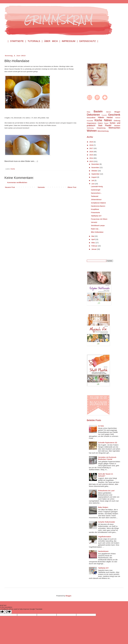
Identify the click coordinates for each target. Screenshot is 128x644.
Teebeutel (95, 196)
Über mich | (52, 41)
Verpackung (101, 128)
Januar (94, 249)
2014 (91, 158)
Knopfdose (95, 209)
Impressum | (70, 41)
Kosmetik (90, 121)
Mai (93, 236)
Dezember (95, 164)
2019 (91, 142)
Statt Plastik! (105, 125)
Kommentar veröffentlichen (17, 182)
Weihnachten (114, 128)
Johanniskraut (96, 199)
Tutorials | (35, 41)
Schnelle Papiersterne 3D (108, 443)
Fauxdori (104, 115)
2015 (91, 155)
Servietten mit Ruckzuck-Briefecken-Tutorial (107, 458)
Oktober (95, 171)
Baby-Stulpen (103, 507)
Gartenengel (96, 190)
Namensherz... (97, 193)
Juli (93, 180)
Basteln (98, 111)
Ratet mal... (95, 229)
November (95, 167)
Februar (95, 246)
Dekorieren (93, 115)
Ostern (100, 123)
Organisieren (92, 123)
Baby (89, 112)
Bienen (109, 112)
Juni (93, 184)
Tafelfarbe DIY (96, 216)
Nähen (108, 120)
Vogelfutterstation (105, 537)
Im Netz (101, 426)
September (96, 174)
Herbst (110, 117)
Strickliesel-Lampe (98, 225)
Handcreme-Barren (98, 206)
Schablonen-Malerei (98, 203)
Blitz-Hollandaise (97, 232)
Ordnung (117, 121)
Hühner (118, 118)
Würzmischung (103, 131)
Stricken (117, 126)
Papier (106, 123)
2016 (91, 152)
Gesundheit (91, 118)
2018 (91, 145)
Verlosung (90, 128)
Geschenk (114, 115)
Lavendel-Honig (97, 186)
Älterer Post (72, 187)
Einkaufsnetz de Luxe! (106, 491)
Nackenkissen (103, 551)
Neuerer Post (10, 187)
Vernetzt (94, 222)
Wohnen (92, 131)
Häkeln (101, 117)
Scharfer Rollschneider (107, 522)
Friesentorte (95, 212)
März (93, 243)
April (93, 239)
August (94, 177)
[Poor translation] (8, 612)
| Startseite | (17, 41)
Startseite (41, 187)
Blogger (117, 112)
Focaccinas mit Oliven (99, 219)
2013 (91, 161)
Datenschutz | (89, 41)
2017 (91, 148)
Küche (13, 169)
